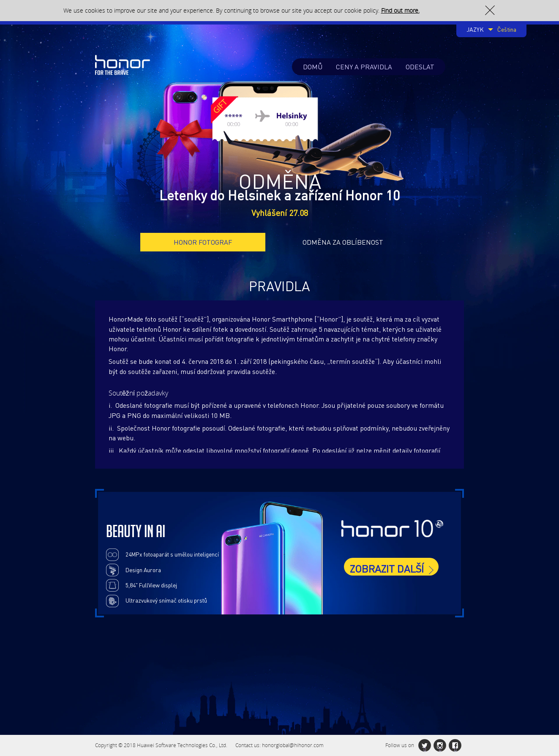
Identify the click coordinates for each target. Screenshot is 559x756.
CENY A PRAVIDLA (364, 67)
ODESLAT (420, 67)
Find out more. (400, 10)
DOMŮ (313, 67)
